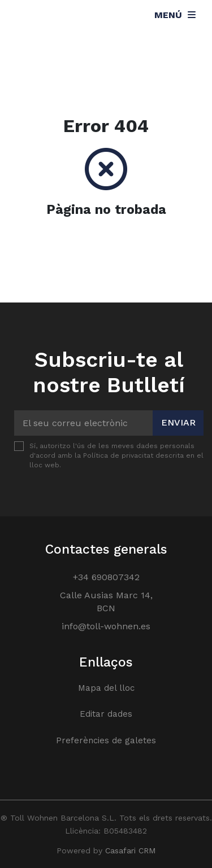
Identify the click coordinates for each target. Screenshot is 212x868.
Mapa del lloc (106, 688)
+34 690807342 (106, 577)
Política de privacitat (118, 455)
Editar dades (106, 714)
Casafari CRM (130, 851)
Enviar (178, 422)
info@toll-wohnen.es (106, 626)
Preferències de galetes (106, 740)
